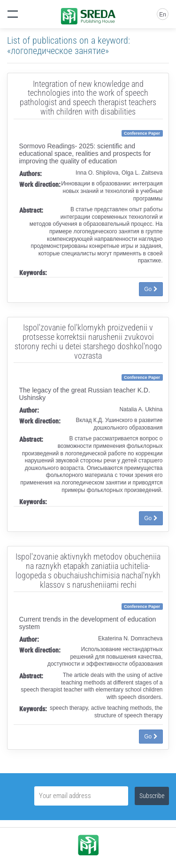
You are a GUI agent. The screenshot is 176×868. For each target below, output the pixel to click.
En (163, 15)
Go (151, 289)
